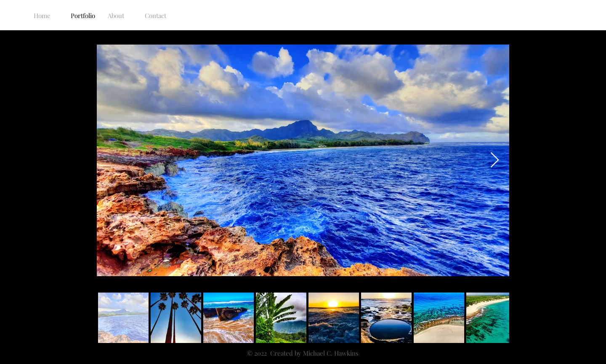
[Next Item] (495, 160)
